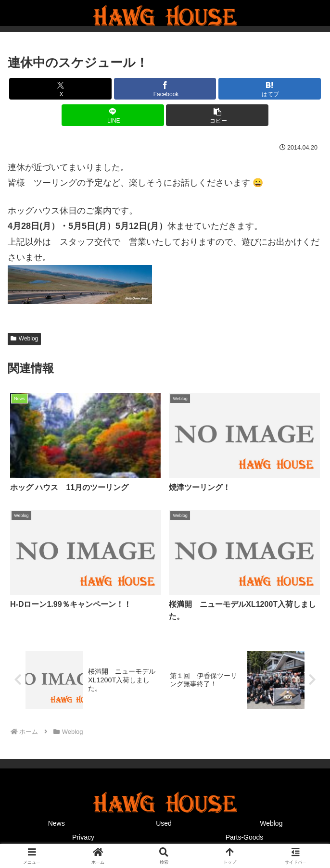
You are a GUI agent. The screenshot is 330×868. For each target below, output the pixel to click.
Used (164, 823)
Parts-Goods (245, 837)
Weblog (24, 339)
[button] (217, 115)
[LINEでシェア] (113, 115)
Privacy (83, 837)
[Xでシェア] (60, 89)
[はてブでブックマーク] (270, 89)
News (57, 823)
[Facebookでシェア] (165, 89)
